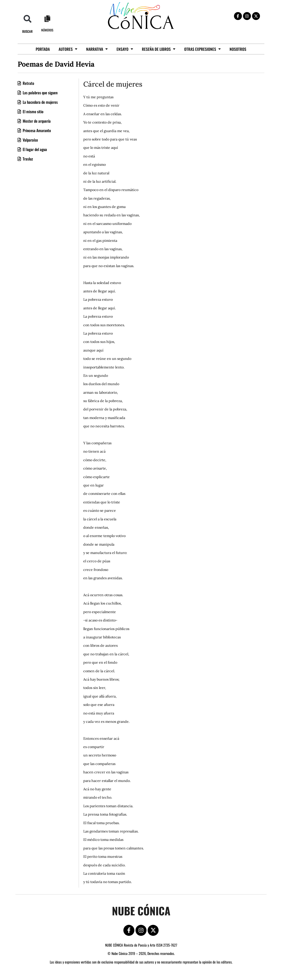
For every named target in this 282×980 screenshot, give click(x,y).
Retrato (28, 83)
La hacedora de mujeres (40, 102)
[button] (27, 19)
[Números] (47, 19)
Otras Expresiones (202, 49)
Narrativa (97, 49)
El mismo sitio (33, 111)
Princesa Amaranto (36, 130)
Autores (68, 49)
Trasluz (27, 159)
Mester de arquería (36, 121)
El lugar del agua (34, 149)
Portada (43, 49)
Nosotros (238, 49)
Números (47, 30)
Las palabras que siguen (40, 93)
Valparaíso (30, 140)
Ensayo (125, 49)
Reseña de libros (159, 49)
